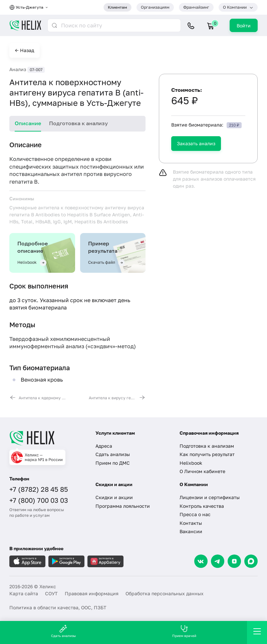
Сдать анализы (113, 454)
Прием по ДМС (113, 463)
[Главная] (47, 438)
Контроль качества (202, 506)
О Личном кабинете (202, 471)
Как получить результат (207, 454)
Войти (244, 26)
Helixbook (191, 463)
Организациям (155, 7)
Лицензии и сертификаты (210, 497)
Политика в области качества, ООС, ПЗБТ (58, 607)
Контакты (191, 523)
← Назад (25, 50)
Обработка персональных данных (165, 593)
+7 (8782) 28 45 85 (39, 489)
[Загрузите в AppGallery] (105, 561)
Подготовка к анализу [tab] (78, 123)
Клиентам (117, 7)
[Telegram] (218, 561)
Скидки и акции (114, 497)
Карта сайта (24, 593)
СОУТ (51, 593)
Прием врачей (184, 631)
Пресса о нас (195, 514)
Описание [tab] (28, 123)
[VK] (201, 561)
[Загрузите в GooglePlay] (66, 561)
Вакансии (191, 531)
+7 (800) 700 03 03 (39, 500)
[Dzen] (234, 561)
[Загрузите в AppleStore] (27, 561)
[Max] (251, 561)
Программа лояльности (123, 506)
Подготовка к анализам (207, 446)
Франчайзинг (196, 7)
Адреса (104, 446)
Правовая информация (92, 593)
